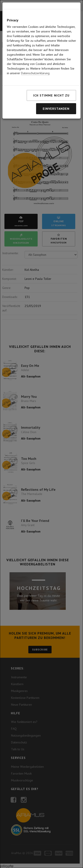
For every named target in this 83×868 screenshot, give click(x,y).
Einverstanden (56, 91)
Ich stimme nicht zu (51, 78)
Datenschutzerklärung (35, 55)
